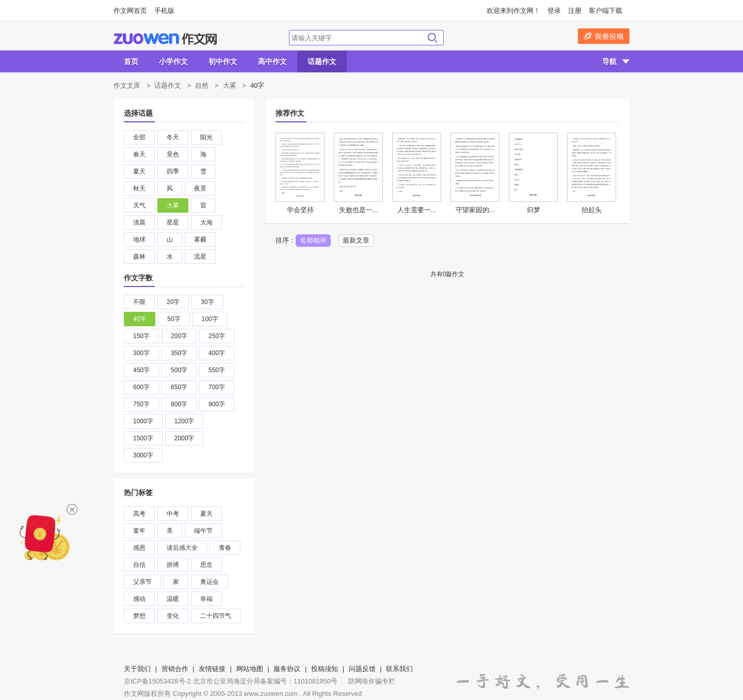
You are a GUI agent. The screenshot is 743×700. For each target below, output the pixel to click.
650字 (179, 387)
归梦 (534, 210)
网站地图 (250, 669)
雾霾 (200, 240)
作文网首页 (130, 11)
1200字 (184, 421)
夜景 (200, 188)
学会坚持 (300, 210)
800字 (179, 404)
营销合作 (175, 669)
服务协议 (287, 669)
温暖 (173, 599)
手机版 (164, 11)
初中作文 (223, 61)
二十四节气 (216, 616)
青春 (225, 548)
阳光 (206, 137)
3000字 (143, 455)
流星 (200, 257)
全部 (139, 137)
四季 (173, 171)
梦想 (139, 616)
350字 (179, 353)
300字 (141, 353)
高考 (139, 514)
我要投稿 (604, 36)
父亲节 (142, 582)
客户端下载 (605, 11)
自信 (139, 565)
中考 (173, 514)
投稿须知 (325, 669)
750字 (141, 404)
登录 (554, 11)
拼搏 (173, 565)
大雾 (230, 85)
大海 (206, 222)
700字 (217, 387)
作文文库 (127, 85)
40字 (140, 319)
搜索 (432, 38)
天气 (139, 205)
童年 (139, 531)
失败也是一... (359, 210)
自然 (202, 85)
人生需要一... (417, 210)
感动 (139, 599)
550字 (217, 370)
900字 (217, 404)
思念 (206, 565)
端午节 (203, 531)
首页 (131, 61)
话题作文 (322, 61)
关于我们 (137, 669)
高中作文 (272, 61)
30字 (207, 302)
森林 (139, 257)
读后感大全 (182, 548)
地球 (139, 240)
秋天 (139, 188)
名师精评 (313, 240)
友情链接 (212, 669)
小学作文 (173, 61)
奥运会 (209, 582)
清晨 (139, 222)
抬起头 (592, 210)
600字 (141, 387)
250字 (217, 336)
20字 (173, 302)
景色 (173, 154)
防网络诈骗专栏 (372, 681)
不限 (139, 302)
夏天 (139, 171)
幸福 (206, 599)
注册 (575, 11)
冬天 (173, 137)
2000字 (184, 438)
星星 (173, 222)
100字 (210, 319)
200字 (179, 336)
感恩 (139, 548)
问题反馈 (362, 669)
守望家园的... (475, 210)
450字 (141, 370)
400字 (217, 353)
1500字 (143, 438)
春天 (139, 154)
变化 (173, 616)
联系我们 (399, 669)
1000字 (143, 421)
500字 (179, 370)
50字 (174, 319)
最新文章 (356, 240)
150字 (141, 336)
